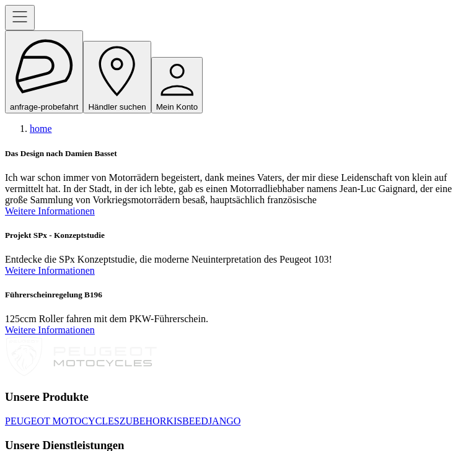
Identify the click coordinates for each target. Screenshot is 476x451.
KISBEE (183, 421)
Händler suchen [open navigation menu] (117, 77)
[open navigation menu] (20, 18)
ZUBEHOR (143, 421)
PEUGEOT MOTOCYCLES (62, 421)
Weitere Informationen (50, 211)
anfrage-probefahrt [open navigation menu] (44, 72)
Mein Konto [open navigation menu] (177, 85)
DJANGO (221, 421)
